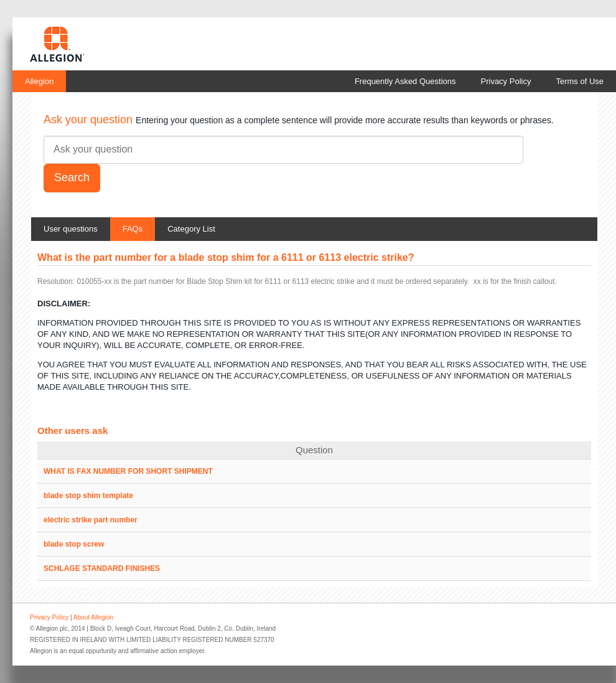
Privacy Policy (506, 81)
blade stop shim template (88, 496)
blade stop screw (74, 544)
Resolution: (56, 281)
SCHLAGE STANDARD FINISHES (102, 568)
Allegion (39, 81)
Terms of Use (580, 81)
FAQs (133, 229)
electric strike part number (91, 520)
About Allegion (93, 617)
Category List (191, 229)
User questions (71, 229)
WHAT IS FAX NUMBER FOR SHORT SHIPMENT (128, 471)
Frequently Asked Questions (405, 81)
